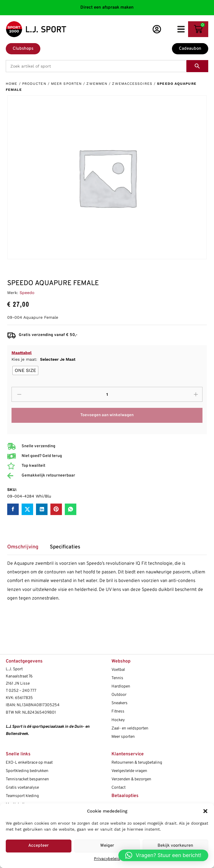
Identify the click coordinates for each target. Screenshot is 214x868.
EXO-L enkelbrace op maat (29, 763)
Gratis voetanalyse (22, 788)
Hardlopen (121, 686)
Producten (34, 84)
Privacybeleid (107, 859)
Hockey (118, 720)
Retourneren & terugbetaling (137, 763)
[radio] (25, 370)
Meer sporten (66, 84)
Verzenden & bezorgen (131, 779)
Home (12, 84)
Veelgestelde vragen (129, 771)
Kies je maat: (43, 359)
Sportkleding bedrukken (27, 771)
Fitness (118, 712)
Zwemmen (97, 84)
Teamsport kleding (22, 796)
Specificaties (65, 547)
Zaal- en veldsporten (130, 728)
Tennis (117, 678)
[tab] (26, 549)
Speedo (27, 293)
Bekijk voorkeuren (175, 846)
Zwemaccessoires (132, 84)
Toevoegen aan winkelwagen (107, 415)
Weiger (107, 846)
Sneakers (120, 703)
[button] (205, 811)
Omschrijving (23, 547)
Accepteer (38, 846)
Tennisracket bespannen (27, 779)
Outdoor (119, 695)
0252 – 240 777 (22, 691)
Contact (119, 788)
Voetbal (118, 670)
